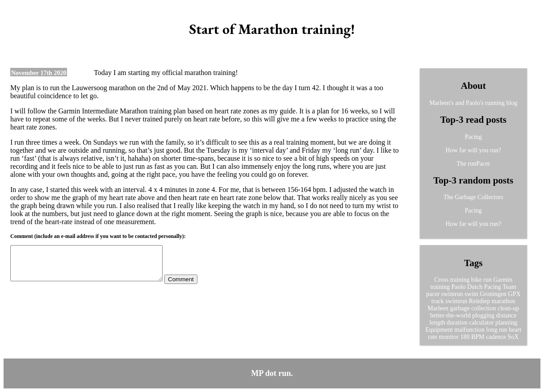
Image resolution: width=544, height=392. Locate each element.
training (440, 287)
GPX (515, 294)
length (437, 323)
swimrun (452, 294)
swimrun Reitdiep (468, 301)
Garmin (503, 280)
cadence (496, 337)
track (438, 301)
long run (497, 330)
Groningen (493, 294)
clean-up (508, 308)
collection (483, 308)
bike (477, 280)
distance (506, 315)
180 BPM (472, 337)
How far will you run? (473, 150)
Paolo (459, 287)
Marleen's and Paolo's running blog (473, 103)
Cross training (452, 280)
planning (506, 323)
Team (509, 287)
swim (471, 294)
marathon (504, 301)
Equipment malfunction (455, 330)
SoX (513, 337)
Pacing (473, 137)
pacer (433, 294)
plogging (483, 315)
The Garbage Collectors (473, 197)
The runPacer (473, 164)
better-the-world (450, 315)
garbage (460, 308)
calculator (481, 323)
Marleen (438, 308)
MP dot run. (272, 373)
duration (457, 323)
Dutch (475, 287)
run (488, 280)
